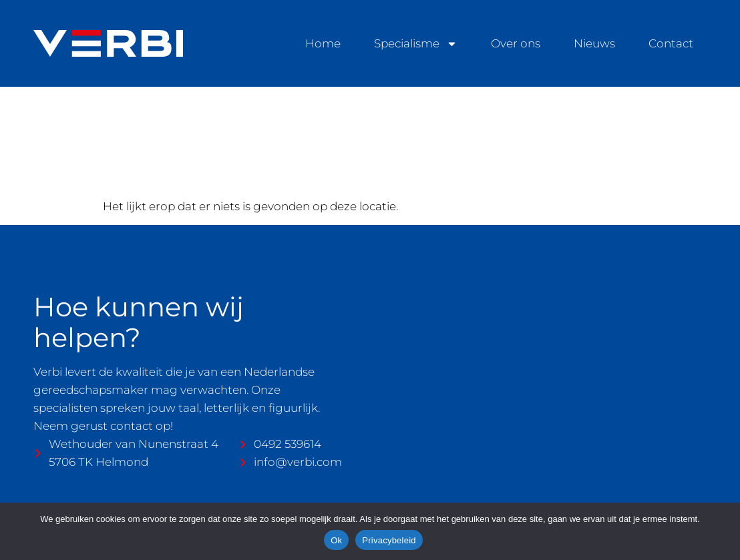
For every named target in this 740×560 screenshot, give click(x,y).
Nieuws (594, 43)
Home (323, 43)
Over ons (516, 43)
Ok (336, 540)
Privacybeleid (389, 540)
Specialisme (416, 44)
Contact (671, 43)
